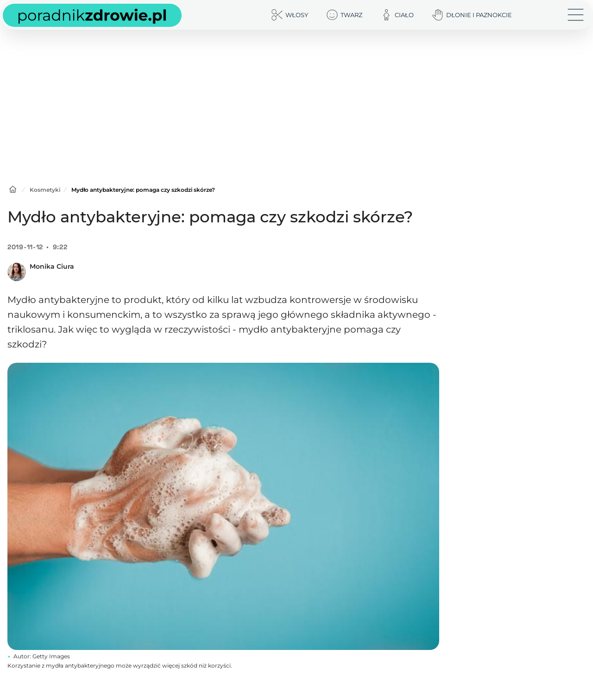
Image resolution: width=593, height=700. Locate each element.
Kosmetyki (45, 190)
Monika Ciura (52, 266)
